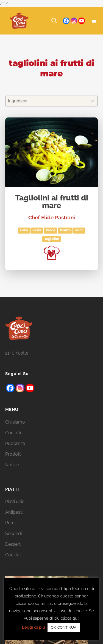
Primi (79, 230)
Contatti (13, 440)
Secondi (13, 541)
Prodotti (13, 461)
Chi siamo (15, 429)
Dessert (13, 552)
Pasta (37, 230)
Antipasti (14, 520)
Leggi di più (34, 627)
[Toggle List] (92, 101)
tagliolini (52, 239)
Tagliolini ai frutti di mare (52, 202)
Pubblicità (15, 451)
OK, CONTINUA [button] (64, 627)
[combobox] (47, 101)
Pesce (51, 230)
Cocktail (13, 562)
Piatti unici (15, 509)
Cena (24, 230)
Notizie (12, 472)
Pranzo (65, 230)
